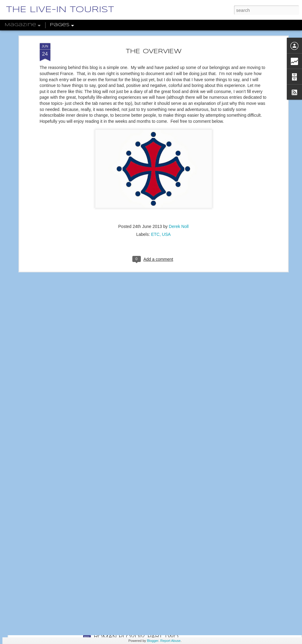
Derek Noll (179, 186)
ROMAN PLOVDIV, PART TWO (136, 637)
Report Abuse (170, 641)
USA (166, 194)
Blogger (153, 641)
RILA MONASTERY (120, 568)
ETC (155, 194)
